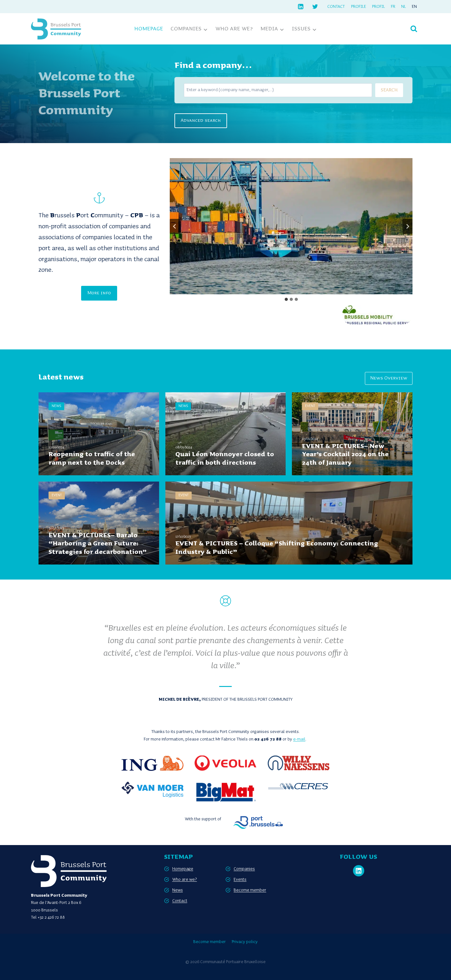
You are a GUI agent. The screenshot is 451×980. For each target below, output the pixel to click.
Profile (359, 7)
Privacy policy (245, 942)
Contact (336, 7)
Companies (244, 869)
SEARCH (389, 90)
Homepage (149, 29)
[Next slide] (407, 226)
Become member (250, 890)
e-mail (299, 739)
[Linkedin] (301, 7)
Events (240, 879)
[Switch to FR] (393, 7)
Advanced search (201, 121)
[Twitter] (315, 7)
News (178, 890)
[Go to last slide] (175, 226)
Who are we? (234, 29)
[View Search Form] (414, 29)
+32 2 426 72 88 (51, 917)
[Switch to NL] (404, 7)
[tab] (286, 299)
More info (99, 293)
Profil (378, 7)
